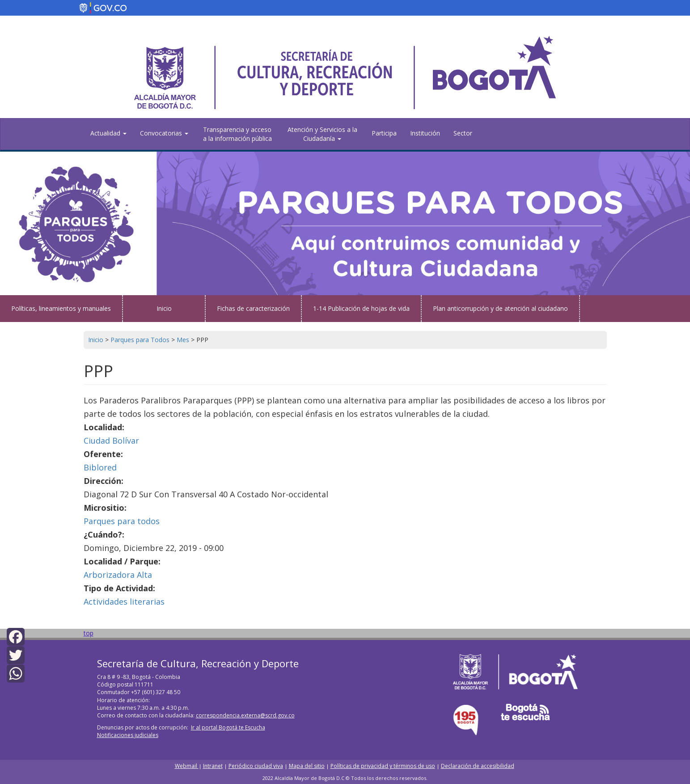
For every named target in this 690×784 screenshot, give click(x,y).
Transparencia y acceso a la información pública (237, 134)
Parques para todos (122, 521)
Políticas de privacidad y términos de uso (383, 766)
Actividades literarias (124, 602)
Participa (384, 133)
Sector (463, 133)
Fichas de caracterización (253, 308)
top (89, 633)
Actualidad (108, 133)
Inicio (164, 308)
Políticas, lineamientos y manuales (61, 308)
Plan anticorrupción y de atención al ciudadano (500, 308)
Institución (425, 133)
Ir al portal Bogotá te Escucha (228, 727)
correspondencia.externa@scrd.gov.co (245, 715)
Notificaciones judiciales (128, 735)
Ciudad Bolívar (111, 441)
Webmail (187, 766)
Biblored (100, 467)
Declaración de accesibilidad (478, 766)
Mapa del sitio (307, 766)
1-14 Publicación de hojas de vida (361, 308)
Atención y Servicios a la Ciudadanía (322, 134)
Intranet (213, 766)
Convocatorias (164, 133)
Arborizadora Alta (118, 575)
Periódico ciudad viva (256, 766)
